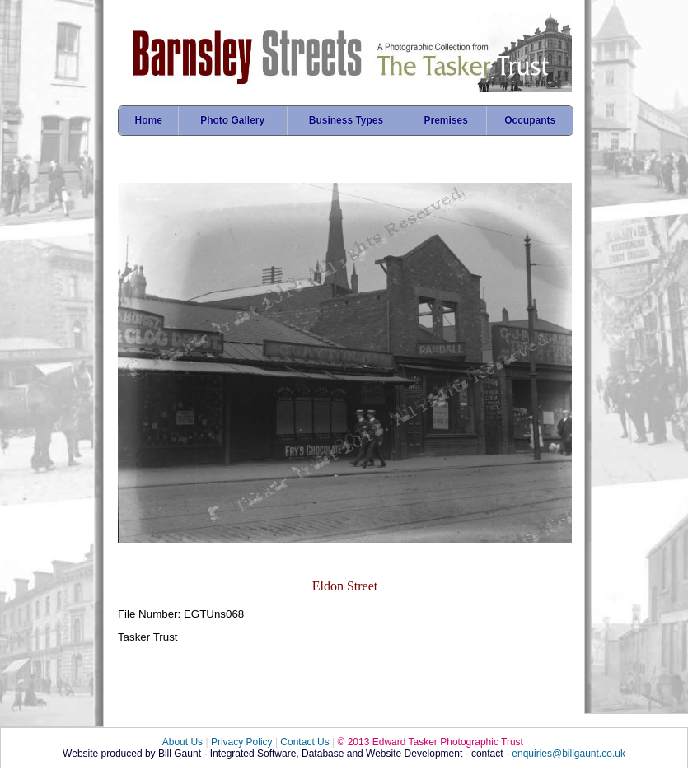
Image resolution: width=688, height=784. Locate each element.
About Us (183, 742)
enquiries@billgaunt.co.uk (569, 754)
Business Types (346, 120)
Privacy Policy (242, 742)
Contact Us (304, 742)
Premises (446, 120)
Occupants (530, 120)
